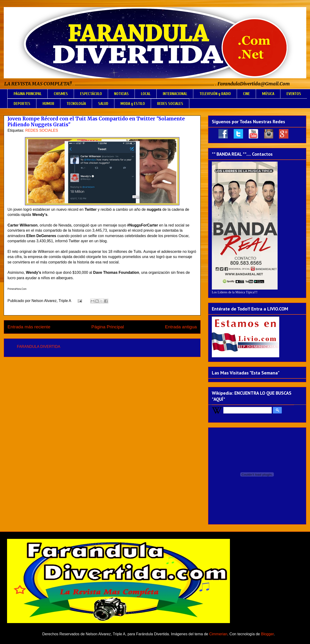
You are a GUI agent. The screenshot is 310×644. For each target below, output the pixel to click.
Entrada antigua (181, 327)
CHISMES (61, 94)
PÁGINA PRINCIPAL (28, 94)
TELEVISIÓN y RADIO (215, 94)
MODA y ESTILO (133, 104)
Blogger (267, 634)
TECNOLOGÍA (76, 104)
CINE (246, 94)
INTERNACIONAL (175, 94)
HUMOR (48, 104)
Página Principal (108, 327)
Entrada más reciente (29, 327)
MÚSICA (268, 94)
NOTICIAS (121, 94)
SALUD (103, 104)
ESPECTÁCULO (91, 94)
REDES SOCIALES (170, 104)
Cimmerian (218, 634)
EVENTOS (294, 94)
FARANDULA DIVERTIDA (39, 347)
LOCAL (146, 94)
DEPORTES (22, 104)
